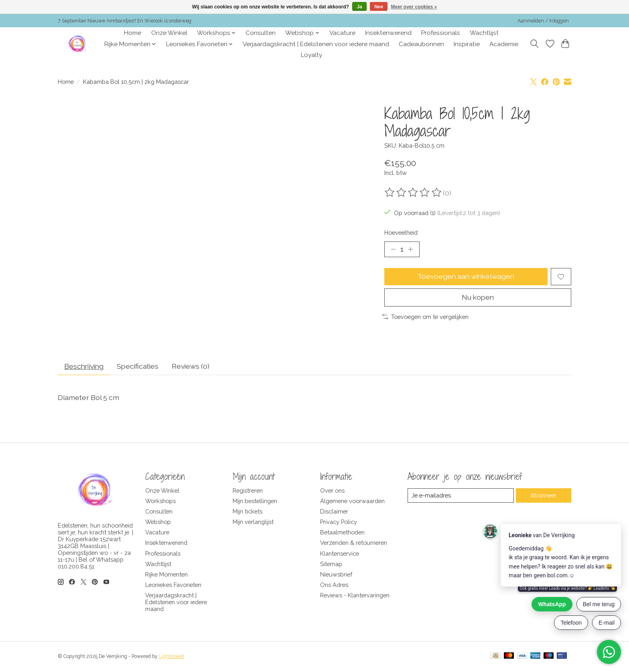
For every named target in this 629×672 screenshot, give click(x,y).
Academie (504, 44)
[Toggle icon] (535, 44)
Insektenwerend (388, 33)
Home (133, 33)
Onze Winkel (169, 33)
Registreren (248, 491)
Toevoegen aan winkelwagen (466, 277)
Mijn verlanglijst (253, 523)
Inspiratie (467, 44)
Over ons (332, 491)
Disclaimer (334, 512)
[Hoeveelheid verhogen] (411, 249)
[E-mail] (461, 496)
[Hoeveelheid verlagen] (393, 249)
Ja (359, 7)
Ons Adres (334, 586)
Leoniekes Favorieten (173, 586)
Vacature (342, 33)
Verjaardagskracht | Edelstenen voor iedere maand (316, 44)
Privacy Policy (339, 523)
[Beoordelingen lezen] (414, 193)
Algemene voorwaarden (352, 502)
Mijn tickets (248, 512)
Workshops (160, 502)
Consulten (261, 33)
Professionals (441, 33)
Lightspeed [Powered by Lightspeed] (171, 657)
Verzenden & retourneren (354, 544)
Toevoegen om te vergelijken (425, 317)
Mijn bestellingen (255, 502)
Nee (379, 7)
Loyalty (311, 55)
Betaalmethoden (342, 533)
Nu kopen (478, 298)
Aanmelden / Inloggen (543, 21)
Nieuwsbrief (336, 575)
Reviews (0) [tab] (194, 367)
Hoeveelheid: (402, 232)
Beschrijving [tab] (85, 367)
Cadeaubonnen (421, 44)
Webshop (158, 523)
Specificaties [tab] (141, 367)
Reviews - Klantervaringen (355, 596)
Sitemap (331, 565)
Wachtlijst (484, 33)
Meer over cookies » (414, 7)
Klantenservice (340, 554)
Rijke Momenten (166, 575)
